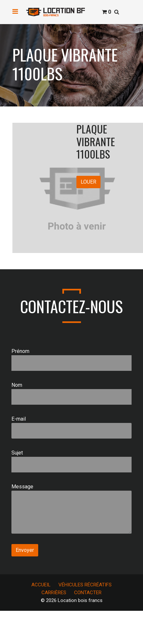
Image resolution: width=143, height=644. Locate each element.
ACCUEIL (41, 585)
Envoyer (25, 550)
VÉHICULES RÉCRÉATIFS (85, 585)
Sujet (71, 461)
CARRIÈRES (54, 593)
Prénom (71, 359)
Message (71, 509)
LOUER (88, 182)
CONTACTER (88, 593)
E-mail (71, 427)
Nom (71, 393)
